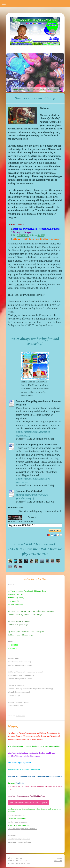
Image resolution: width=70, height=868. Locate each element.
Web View (58, 861)
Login (59, 858)
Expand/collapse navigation (35, 4)
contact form (20, 716)
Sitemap (19, 858)
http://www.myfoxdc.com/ (17, 822)
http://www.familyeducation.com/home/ (22, 829)
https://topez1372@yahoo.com (19, 839)
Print (11, 858)
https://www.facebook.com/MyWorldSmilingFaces (29, 802)
